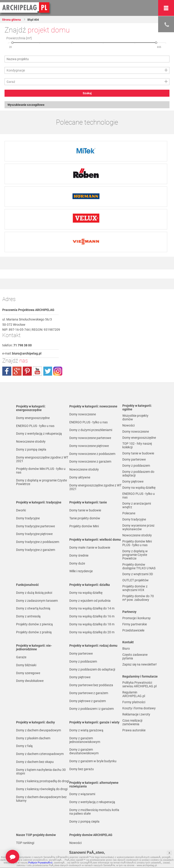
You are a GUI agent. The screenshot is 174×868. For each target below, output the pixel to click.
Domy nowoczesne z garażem (90, 462)
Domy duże (77, 564)
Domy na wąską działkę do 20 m (92, 633)
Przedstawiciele (133, 640)
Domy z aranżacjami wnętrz (137, 510)
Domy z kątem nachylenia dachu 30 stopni (41, 772)
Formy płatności (134, 714)
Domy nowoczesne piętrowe (89, 446)
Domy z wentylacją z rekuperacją (39, 434)
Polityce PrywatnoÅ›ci (40, 863)
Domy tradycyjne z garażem (36, 550)
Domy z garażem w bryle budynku (93, 762)
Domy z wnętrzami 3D (138, 582)
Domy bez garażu (82, 769)
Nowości (75, 843)
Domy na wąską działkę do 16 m (92, 617)
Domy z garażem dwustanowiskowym (84, 752)
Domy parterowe (81, 654)
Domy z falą (24, 746)
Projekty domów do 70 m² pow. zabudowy (138, 607)
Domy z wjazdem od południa (90, 601)
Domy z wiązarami (82, 794)
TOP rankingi (25, 843)
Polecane (129, 518)
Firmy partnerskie (135, 634)
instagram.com (58, 372)
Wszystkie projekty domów (135, 418)
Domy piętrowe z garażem (88, 701)
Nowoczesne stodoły (31, 442)
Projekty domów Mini (84, 527)
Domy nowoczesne (83, 415)
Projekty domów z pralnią (34, 633)
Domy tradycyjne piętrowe (34, 534)
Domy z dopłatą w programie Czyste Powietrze (41, 483)
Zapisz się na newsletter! (140, 675)
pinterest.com (27, 372)
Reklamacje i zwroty (136, 727)
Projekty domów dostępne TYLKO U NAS (139, 574)
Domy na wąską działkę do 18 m (92, 625)
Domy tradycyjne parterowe (35, 527)
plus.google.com (17, 372)
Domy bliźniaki (26, 666)
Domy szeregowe (28, 673)
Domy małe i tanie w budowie (90, 548)
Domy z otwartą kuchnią (33, 609)
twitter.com (48, 372)
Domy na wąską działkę (86, 593)
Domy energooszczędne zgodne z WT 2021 (42, 460)
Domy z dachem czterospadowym (40, 754)
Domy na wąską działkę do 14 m (92, 609)
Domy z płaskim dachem (33, 739)
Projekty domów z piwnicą (34, 625)
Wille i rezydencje (81, 572)
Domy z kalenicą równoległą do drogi (42, 789)
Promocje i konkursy (137, 627)
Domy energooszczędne (33, 418)
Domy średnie (79, 556)
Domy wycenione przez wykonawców (138, 533)
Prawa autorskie (134, 744)
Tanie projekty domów (85, 519)
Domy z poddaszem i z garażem (92, 709)
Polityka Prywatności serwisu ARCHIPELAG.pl (139, 696)
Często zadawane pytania (135, 667)
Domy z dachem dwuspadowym (39, 731)
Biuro (126, 659)
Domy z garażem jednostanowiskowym (85, 740)
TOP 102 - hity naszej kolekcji (137, 447)
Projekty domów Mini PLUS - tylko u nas (41, 471)
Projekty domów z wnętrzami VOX (135, 597)
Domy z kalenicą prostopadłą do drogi (43, 782)
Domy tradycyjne (28, 519)
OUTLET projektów (135, 588)
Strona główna (13, 20)
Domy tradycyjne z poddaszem (38, 542)
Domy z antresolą (28, 617)
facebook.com (7, 372)
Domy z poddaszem (83, 662)
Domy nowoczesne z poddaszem (92, 454)
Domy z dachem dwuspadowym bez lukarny (41, 799)
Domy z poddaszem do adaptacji (92, 670)
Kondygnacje (16, 70)
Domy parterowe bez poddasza (91, 686)
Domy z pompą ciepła (31, 450)
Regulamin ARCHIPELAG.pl (134, 706)
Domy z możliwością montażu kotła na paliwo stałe (94, 812)
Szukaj (87, 93)
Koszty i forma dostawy (139, 720)
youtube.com (37, 372)
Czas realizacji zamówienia (132, 735)
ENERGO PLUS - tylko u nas (35, 426)
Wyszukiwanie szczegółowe (28, 105)
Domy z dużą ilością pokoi (34, 593)
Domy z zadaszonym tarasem (37, 601)
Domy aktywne (80, 478)
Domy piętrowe (80, 678)
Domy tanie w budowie (85, 511)
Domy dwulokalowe (30, 681)
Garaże (21, 658)
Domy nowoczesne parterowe (90, 438)
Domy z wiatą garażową (86, 731)
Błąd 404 (37, 20)
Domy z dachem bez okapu (35, 762)
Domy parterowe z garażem (89, 693)
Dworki (21, 511)
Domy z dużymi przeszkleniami (91, 430)
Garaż (11, 82)
